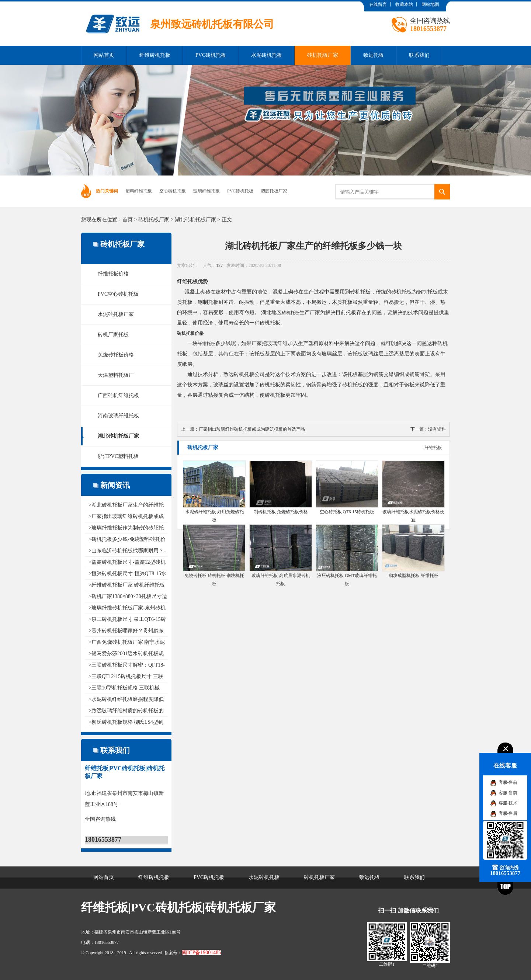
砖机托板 (291, 313)
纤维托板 (206, 344)
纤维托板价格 (113, 274)
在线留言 (378, 4)
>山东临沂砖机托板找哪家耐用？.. (127, 551)
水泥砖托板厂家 (116, 314)
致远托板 (374, 55)
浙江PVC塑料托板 (118, 456)
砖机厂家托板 (113, 335)
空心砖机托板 (173, 191)
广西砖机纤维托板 (118, 395)
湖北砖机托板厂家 (195, 220)
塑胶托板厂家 (274, 191)
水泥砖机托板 (267, 55)
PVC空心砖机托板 (118, 294)
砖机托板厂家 (323, 55)
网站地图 (430, 4)
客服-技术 (508, 803)
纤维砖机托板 (155, 55)
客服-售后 (508, 813)
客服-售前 (508, 782)
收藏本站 (404, 4)
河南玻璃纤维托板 (118, 416)
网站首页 (104, 55)
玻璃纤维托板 (206, 191)
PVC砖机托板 (211, 55)
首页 (128, 220)
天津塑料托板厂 (116, 375)
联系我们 (419, 55)
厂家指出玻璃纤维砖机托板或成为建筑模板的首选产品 (252, 429)
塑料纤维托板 (139, 191)
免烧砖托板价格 (116, 355)
